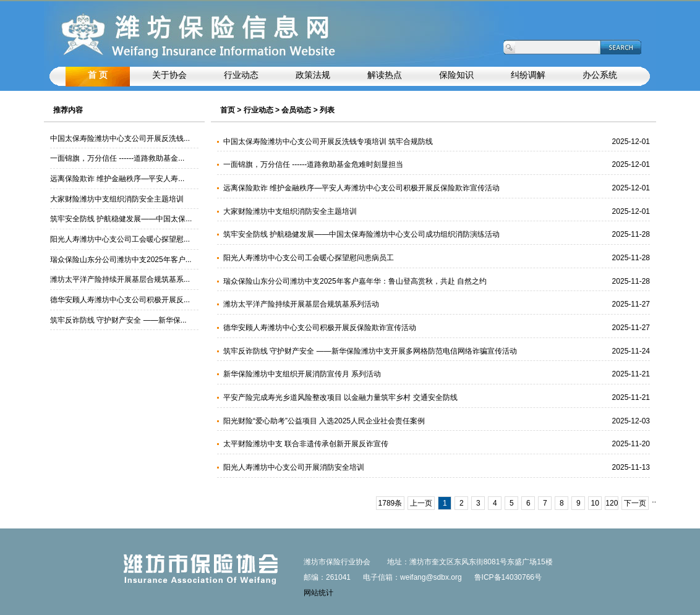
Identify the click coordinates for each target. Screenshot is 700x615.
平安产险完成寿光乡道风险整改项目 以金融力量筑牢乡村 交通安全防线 (340, 397)
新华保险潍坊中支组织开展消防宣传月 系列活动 (302, 374)
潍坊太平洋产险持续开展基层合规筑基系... (120, 279)
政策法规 (313, 75)
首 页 (98, 75)
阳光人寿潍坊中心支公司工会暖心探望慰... (120, 239)
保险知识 (456, 75)
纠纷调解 (528, 75)
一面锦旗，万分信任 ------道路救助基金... (117, 158)
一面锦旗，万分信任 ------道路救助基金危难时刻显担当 (313, 164)
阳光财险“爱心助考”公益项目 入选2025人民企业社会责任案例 (324, 421)
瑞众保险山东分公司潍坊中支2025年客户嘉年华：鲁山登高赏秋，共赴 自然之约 (355, 281)
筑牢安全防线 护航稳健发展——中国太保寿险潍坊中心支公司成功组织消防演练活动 (361, 234)
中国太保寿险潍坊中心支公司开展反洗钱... (120, 138)
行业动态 (258, 110)
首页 (228, 110)
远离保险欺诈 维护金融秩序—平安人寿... (117, 179)
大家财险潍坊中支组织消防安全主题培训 (117, 199)
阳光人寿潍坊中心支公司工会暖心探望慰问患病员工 (309, 258)
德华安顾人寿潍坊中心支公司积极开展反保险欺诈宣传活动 (320, 328)
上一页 (421, 503)
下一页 (635, 503)
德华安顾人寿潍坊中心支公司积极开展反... (120, 300)
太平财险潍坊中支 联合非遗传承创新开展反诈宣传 (306, 444)
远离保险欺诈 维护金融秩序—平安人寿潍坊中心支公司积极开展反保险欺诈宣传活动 (361, 188)
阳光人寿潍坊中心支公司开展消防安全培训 (294, 467)
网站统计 (318, 593)
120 (612, 503)
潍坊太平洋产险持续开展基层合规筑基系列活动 (301, 304)
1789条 (391, 503)
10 (595, 503)
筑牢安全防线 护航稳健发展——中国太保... (121, 219)
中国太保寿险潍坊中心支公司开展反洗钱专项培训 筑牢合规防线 (328, 142)
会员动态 (296, 110)
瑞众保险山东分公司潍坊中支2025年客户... (121, 260)
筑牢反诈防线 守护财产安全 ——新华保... (118, 320)
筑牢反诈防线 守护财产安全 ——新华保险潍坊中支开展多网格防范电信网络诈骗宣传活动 (370, 351)
